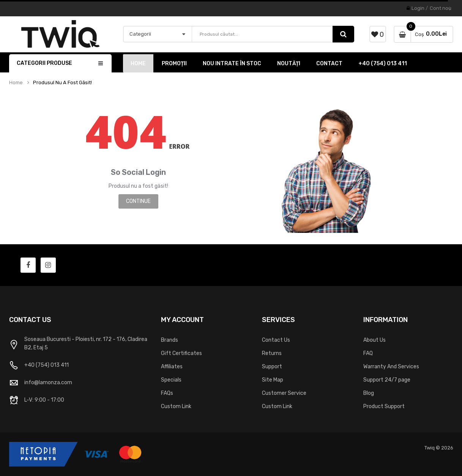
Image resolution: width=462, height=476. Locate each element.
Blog (369, 393)
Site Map (273, 380)
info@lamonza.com (48, 383)
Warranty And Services (391, 367)
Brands (170, 340)
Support (272, 367)
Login (418, 8)
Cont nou (441, 8)
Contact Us (276, 340)
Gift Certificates (181, 353)
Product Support (384, 406)
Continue (138, 201)
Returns (272, 353)
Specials (171, 380)
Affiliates (172, 367)
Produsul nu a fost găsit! (62, 83)
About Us (374, 340)
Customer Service (284, 393)
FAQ (368, 353)
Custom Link (176, 406)
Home (16, 83)
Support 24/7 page (387, 380)
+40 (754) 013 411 (47, 365)
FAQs (167, 393)
